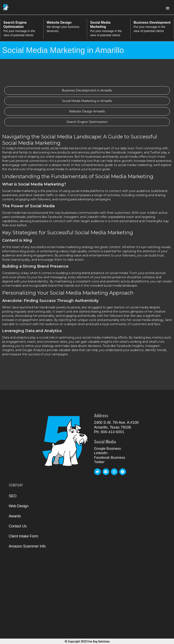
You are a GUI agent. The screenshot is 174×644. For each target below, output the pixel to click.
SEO (13, 496)
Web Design (19, 506)
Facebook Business (110, 458)
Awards (15, 516)
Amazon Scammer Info (27, 546)
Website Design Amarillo (87, 111)
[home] (6, 6)
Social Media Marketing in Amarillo (87, 101)
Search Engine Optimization (87, 122)
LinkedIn (101, 453)
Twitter (99, 462)
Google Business (108, 449)
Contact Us (18, 526)
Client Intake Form (24, 536)
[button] (168, 8)
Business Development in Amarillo (87, 90)
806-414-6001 (113, 432)
